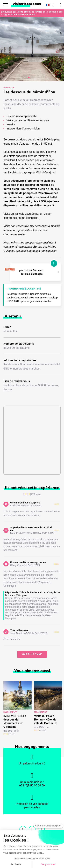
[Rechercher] (53, 5)
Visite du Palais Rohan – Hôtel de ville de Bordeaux (45, 720)
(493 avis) (12, 734)
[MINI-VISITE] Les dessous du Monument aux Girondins (15, 721)
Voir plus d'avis (32, 654)
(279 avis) (35, 494)
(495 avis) (42, 730)
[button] (25, 77)
